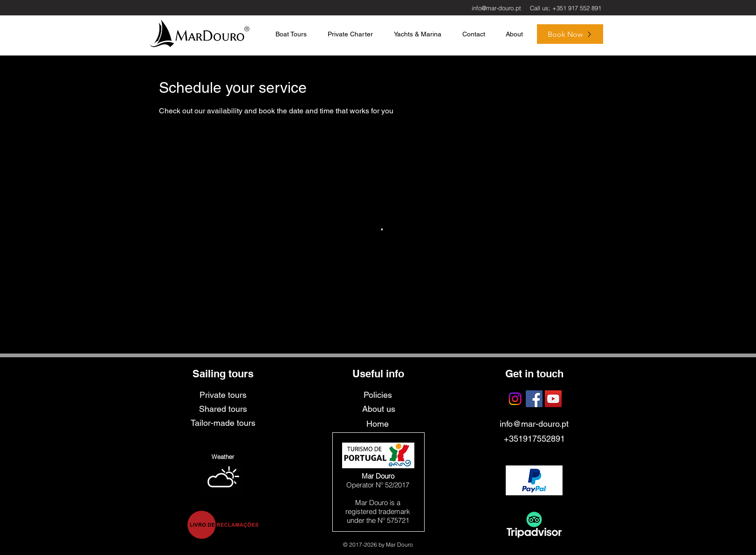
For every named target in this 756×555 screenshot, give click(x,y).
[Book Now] (570, 34)
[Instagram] (515, 399)
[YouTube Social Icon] (553, 399)
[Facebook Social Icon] (534, 399)
